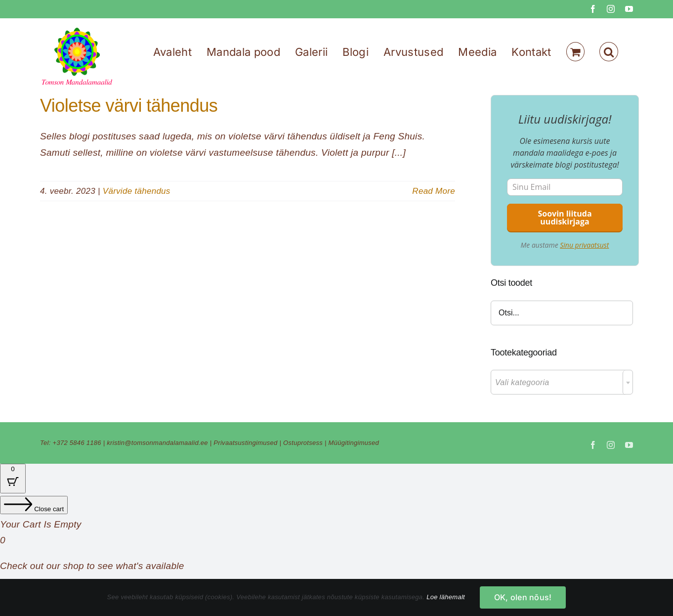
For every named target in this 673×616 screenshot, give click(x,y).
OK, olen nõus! (523, 597)
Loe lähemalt (446, 597)
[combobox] (562, 382)
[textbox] (562, 383)
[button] (609, 52)
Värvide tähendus (137, 191)
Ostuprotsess (303, 443)
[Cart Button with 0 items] (13, 479)
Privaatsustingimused (245, 443)
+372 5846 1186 (77, 443)
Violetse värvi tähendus (129, 106)
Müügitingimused (354, 443)
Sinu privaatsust (584, 245)
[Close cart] (34, 505)
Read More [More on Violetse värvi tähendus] (434, 191)
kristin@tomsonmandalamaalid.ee (157, 443)
